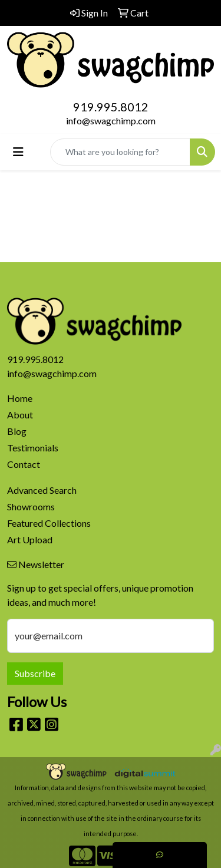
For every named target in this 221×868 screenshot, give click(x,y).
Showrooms (31, 506)
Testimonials (33, 448)
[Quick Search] (120, 152)
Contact (24, 464)
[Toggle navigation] (18, 152)
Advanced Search (42, 490)
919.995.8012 (111, 107)
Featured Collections (49, 523)
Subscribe (35, 673)
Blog (17, 431)
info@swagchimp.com (111, 121)
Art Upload (30, 539)
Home (20, 398)
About (20, 415)
